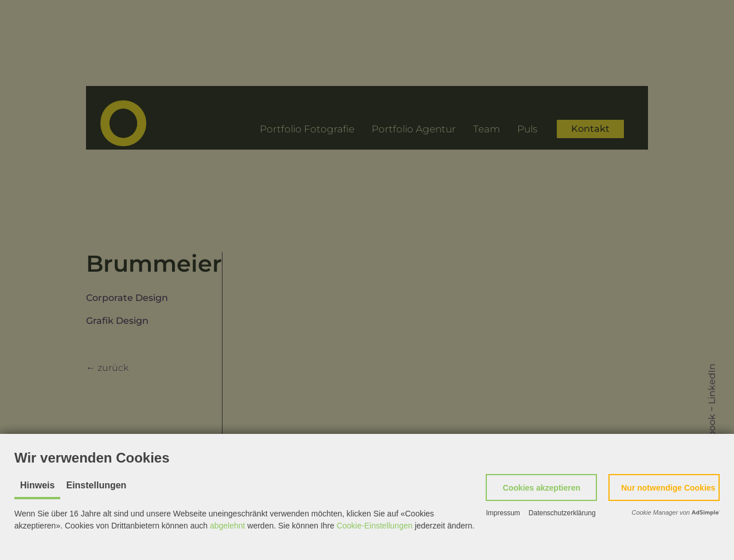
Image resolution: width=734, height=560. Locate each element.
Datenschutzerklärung (562, 513)
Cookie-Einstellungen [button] (374, 526)
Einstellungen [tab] (96, 485)
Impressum (503, 513)
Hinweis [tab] (37, 485)
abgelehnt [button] (228, 526)
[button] (541, 487)
